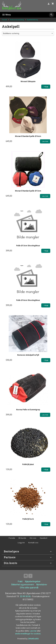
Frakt (20, 581)
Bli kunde (22, 538)
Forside (4, 20)
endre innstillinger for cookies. (28, 634)
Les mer (33, 631)
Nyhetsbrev (42, 585)
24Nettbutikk (33, 639)
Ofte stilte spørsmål (29, 588)
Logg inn (21, 543)
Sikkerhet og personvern (23, 585)
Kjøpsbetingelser (33, 581)
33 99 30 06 (25, 596)
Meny (6, 15)
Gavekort (44, 538)
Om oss (33, 538)
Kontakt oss (33, 543)
